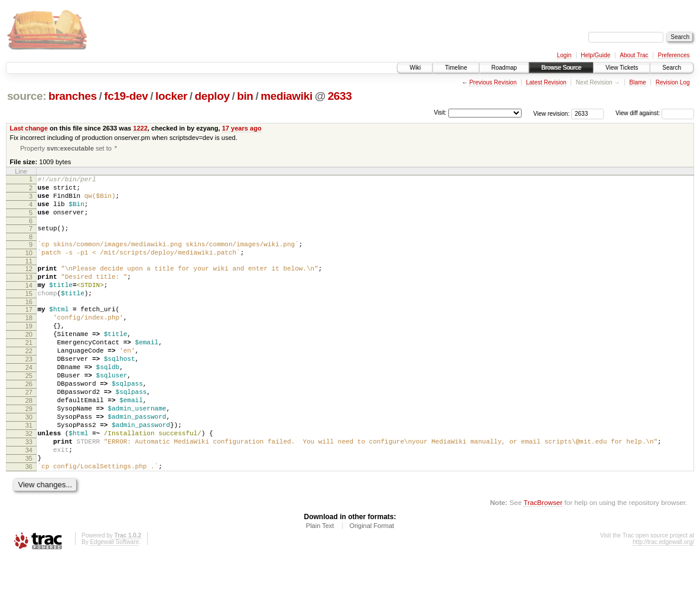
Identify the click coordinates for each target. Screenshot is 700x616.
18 (29, 342)
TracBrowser (543, 560)
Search (672, 68)
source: (27, 96)
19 (29, 352)
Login (564, 55)
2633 (340, 96)
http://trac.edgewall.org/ (663, 600)
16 (29, 324)
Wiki (415, 68)
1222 (140, 128)
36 (29, 523)
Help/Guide (595, 55)
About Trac (634, 55)
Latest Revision (546, 82)
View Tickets (622, 68)
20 (29, 362)
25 (29, 412)
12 (29, 284)
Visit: (440, 113)
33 (29, 493)
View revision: (552, 113)
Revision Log (673, 82)
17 (29, 332)
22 (29, 382)
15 (29, 314)
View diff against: (655, 113)
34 (29, 503)
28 (29, 442)
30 (29, 462)
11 (29, 276)
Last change (29, 128)
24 (29, 402)
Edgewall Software (114, 600)
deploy (212, 96)
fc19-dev (126, 96)
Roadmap (504, 68)
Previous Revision (493, 82)
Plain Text (320, 584)
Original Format (372, 584)
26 (29, 422)
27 (29, 432)
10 (29, 266)
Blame (637, 82)
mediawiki (286, 96)
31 (29, 472)
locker (171, 96)
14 (29, 304)
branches (73, 96)
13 (29, 294)
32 (29, 483)
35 (29, 513)
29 (29, 452)
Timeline (456, 68)
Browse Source (561, 68)
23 (29, 392)
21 (29, 372)
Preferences (674, 55)
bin (245, 96)
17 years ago (242, 128)
